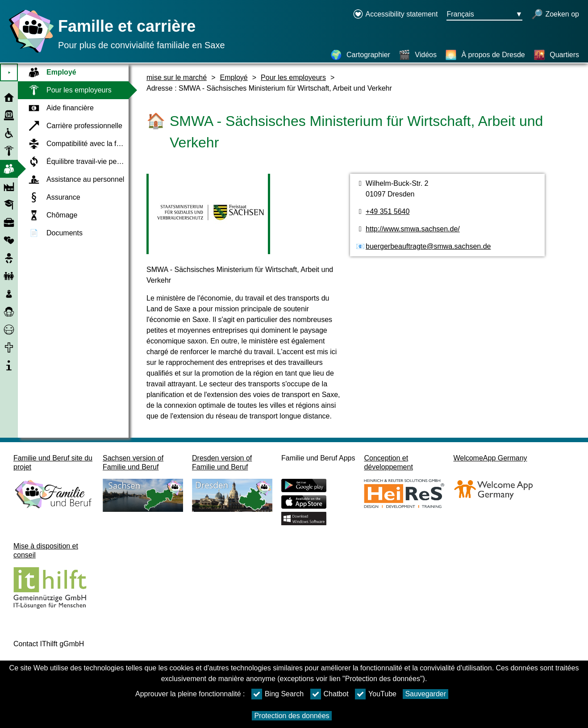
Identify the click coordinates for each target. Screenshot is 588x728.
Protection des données (292, 716)
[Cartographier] (360, 55)
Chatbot (329, 694)
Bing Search (277, 694)
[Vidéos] (418, 55)
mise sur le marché (177, 77)
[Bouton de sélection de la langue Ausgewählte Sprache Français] (484, 15)
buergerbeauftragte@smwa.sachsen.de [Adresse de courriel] (428, 246)
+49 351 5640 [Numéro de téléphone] (388, 211)
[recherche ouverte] (555, 15)
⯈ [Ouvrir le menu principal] (9, 73)
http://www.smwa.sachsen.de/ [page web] (413, 229)
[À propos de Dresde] (485, 55)
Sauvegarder (425, 694)
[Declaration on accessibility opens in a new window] (395, 15)
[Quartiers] (556, 55)
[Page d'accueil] (29, 52)
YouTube (376, 694)
